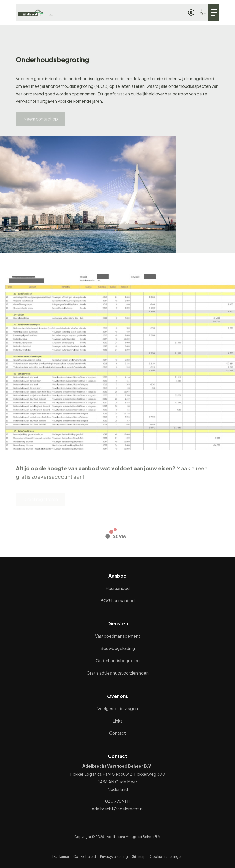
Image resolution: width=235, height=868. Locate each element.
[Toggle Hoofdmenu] (214, 13)
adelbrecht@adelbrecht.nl (118, 809)
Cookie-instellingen (166, 856)
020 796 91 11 (117, 801)
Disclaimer (61, 856)
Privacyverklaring (114, 856)
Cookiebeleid (85, 856)
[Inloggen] (191, 13)
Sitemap (139, 856)
